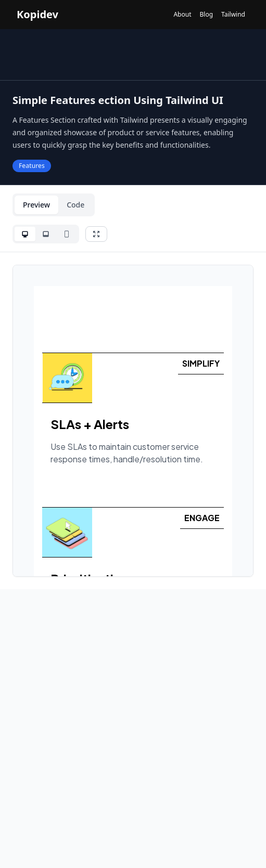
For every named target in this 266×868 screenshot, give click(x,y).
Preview (36, 205)
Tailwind (233, 14)
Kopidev (37, 14)
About (182, 14)
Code (75, 205)
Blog (206, 14)
